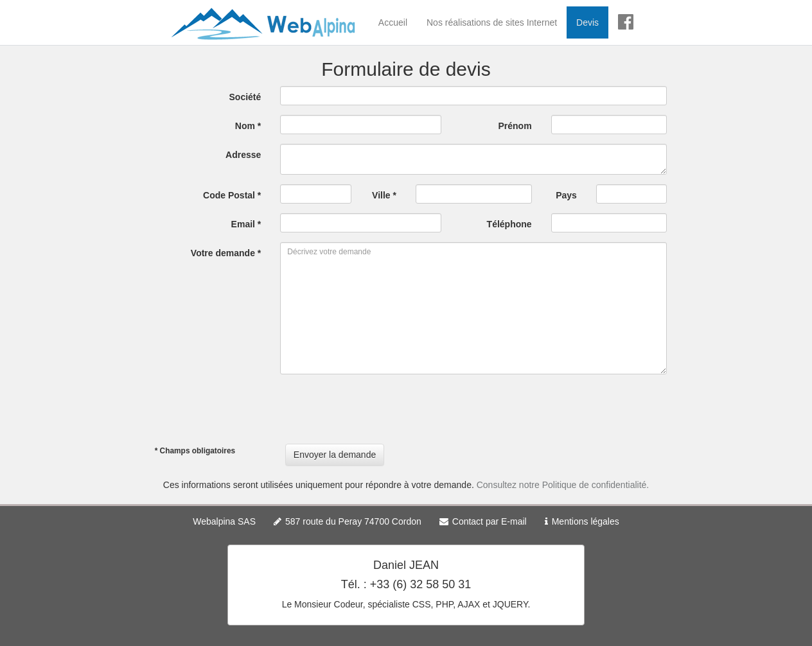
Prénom (515, 126)
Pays (566, 195)
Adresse (243, 155)
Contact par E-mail (490, 521)
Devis (587, 22)
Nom (248, 126)
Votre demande (226, 253)
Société (245, 97)
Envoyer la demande (335, 455)
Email (246, 224)
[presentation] (378, 409)
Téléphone (509, 224)
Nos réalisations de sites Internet (492, 22)
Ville (384, 195)
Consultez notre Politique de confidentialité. (563, 485)
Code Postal (232, 195)
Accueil (393, 22)
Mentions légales (586, 521)
